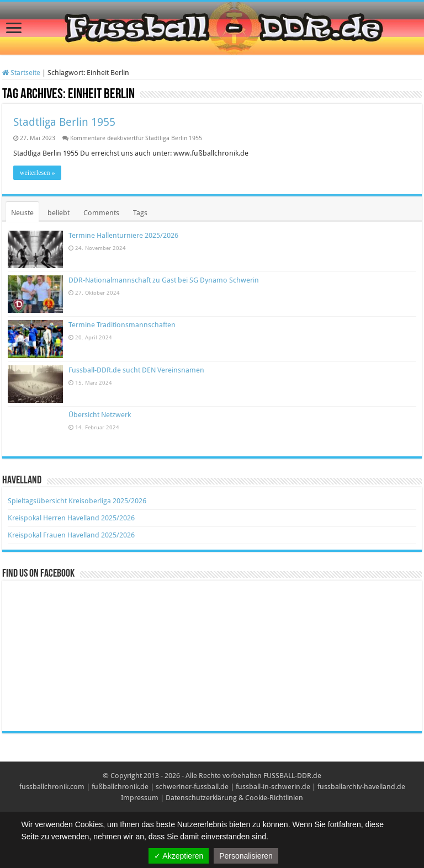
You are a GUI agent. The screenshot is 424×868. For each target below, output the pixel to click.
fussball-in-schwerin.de (273, 787)
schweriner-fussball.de (192, 787)
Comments (101, 213)
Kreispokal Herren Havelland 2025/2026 (71, 518)
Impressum (140, 798)
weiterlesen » (38, 173)
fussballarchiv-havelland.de (361, 787)
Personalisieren (246, 856)
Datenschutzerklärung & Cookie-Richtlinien (234, 798)
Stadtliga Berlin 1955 (64, 122)
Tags (140, 213)
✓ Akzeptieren (179, 856)
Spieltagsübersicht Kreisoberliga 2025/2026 (77, 501)
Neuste (22, 213)
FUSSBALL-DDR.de (292, 776)
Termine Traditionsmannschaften (122, 325)
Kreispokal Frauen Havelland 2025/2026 (71, 535)
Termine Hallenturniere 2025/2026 (123, 235)
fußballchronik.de (120, 787)
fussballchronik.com (52, 787)
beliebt (59, 213)
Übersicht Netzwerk (100, 415)
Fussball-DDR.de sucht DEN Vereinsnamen (136, 370)
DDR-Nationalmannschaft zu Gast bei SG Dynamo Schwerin (164, 280)
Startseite (21, 73)
